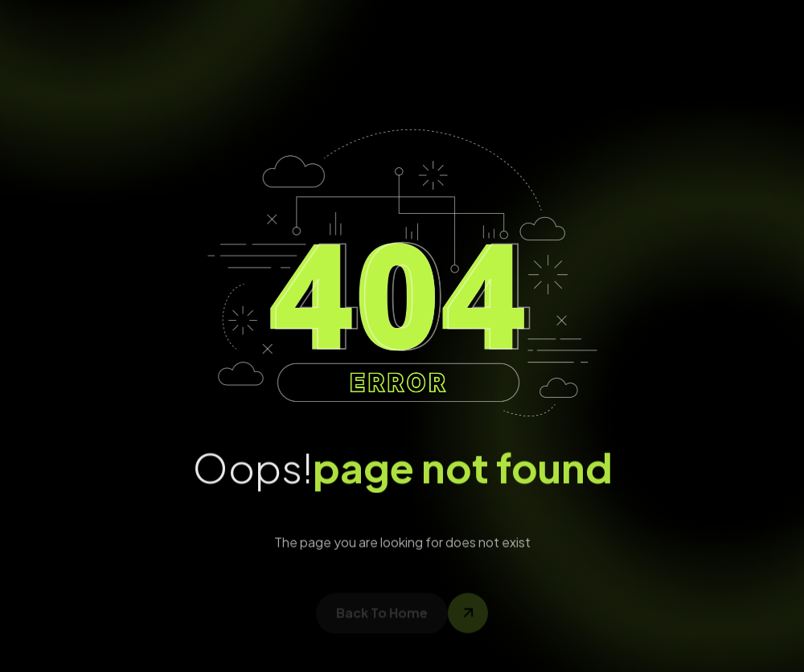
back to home (382, 617)
